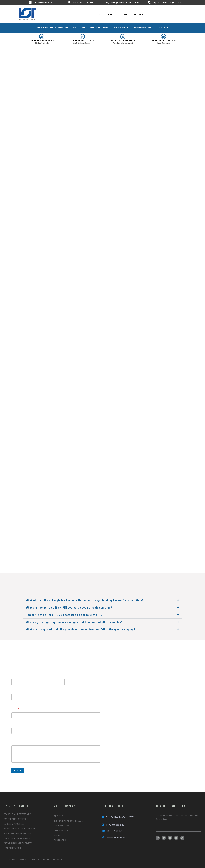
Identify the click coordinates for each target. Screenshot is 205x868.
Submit (18, 770)
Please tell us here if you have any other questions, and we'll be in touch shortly (52, 741)
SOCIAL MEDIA (122, 28)
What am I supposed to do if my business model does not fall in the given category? (80, 629)
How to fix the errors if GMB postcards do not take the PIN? (65, 615)
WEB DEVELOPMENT (100, 28)
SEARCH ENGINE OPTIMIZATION (51, 28)
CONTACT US (163, 28)
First (13, 702)
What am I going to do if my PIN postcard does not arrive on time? (69, 608)
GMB (83, 28)
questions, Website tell (24, 675)
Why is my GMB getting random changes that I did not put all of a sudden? (74, 622)
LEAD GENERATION (143, 28)
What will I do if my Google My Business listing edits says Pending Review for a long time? (85, 600)
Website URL (19, 724)
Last (59, 702)
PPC (74, 28)
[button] (102, 600)
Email (15, 709)
